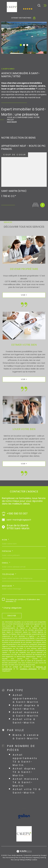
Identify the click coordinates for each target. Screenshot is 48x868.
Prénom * (8, 551)
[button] (21, 45)
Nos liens (14, 860)
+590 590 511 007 (17, 514)
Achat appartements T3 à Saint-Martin (25, 760)
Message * (8, 586)
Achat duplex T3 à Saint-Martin (24, 772)
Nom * (6, 540)
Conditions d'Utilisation (28, 669)
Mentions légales (32, 858)
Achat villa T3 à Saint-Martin (27, 791)
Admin (43, 858)
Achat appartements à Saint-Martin (26, 698)
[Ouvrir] (39, 5)
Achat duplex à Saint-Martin (26, 707)
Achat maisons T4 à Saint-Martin (26, 782)
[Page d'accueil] (12, 7)
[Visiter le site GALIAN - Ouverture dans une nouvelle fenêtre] (24, 816)
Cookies (34, 860)
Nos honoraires (8, 858)
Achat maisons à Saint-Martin (26, 714)
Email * (6, 563)
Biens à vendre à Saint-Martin (26, 737)
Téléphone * (9, 574)
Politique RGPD (25, 860)
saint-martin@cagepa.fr (19, 520)
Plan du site (20, 858)
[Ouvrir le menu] (45, 5)
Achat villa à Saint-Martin (24, 721)
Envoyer (12, 616)
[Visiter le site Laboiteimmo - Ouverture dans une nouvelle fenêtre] (24, 851)
